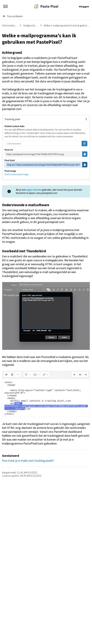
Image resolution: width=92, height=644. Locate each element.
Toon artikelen (13, 16)
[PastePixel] (46, 6)
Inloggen (84, 6)
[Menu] (5, 6)
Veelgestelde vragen (34, 25)
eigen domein (34, 190)
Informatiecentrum (13, 25)
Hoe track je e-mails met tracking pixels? (28, 461)
